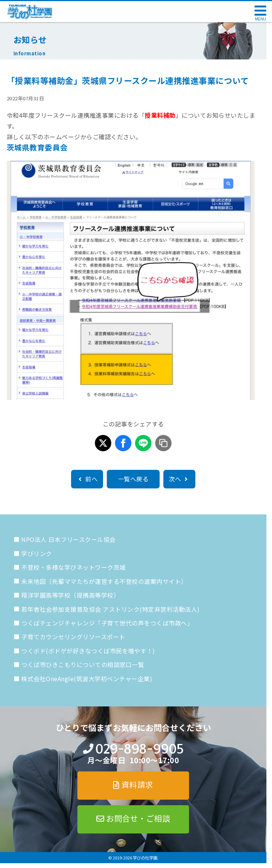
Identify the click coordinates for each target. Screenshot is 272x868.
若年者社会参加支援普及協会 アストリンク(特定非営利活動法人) (111, 609)
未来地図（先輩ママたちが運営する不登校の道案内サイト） (104, 581)
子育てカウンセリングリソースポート (73, 637)
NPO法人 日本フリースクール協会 (68, 539)
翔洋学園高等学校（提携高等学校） (70, 595)
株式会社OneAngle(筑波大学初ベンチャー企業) (87, 679)
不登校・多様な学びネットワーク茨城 (73, 567)
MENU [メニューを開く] (260, 19)
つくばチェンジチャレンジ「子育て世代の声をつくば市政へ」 (107, 623)
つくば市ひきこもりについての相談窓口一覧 (83, 664)
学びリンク (37, 553)
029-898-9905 (139, 749)
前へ (87, 479)
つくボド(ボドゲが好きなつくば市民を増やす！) (88, 651)
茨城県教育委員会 (37, 147)
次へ (179, 479)
